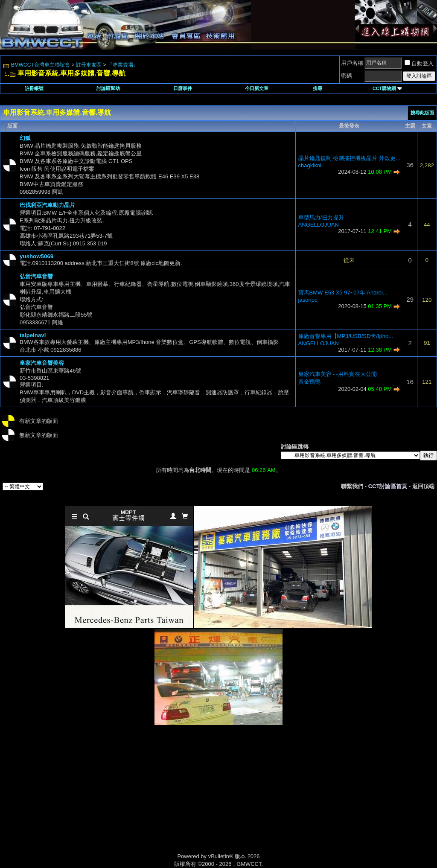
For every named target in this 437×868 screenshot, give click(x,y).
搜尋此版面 (422, 113)
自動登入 (419, 63)
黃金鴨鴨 (309, 382)
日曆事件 (183, 88)
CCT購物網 (387, 88)
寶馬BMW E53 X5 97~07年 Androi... (343, 293)
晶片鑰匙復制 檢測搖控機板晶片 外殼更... (349, 158)
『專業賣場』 (123, 65)
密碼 (347, 76)
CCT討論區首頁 (388, 486)
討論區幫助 (108, 88)
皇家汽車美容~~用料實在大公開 (338, 374)
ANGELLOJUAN (319, 225)
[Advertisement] (146, 798)
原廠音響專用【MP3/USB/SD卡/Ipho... (346, 336)
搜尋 (318, 88)
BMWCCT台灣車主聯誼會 (41, 65)
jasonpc (308, 300)
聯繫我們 (352, 486)
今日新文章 (257, 88)
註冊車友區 (89, 65)
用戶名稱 (352, 63)
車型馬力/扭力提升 (321, 217)
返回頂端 (423, 486)
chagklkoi (310, 165)
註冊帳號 (34, 88)
